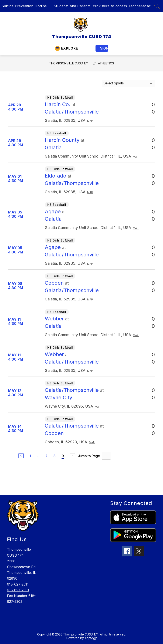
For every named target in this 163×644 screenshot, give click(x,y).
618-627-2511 (18, 584)
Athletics (106, 63)
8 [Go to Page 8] (55, 456)
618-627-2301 (18, 590)
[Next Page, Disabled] (72, 456)
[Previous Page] (21, 456)
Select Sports (114, 83)
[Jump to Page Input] (106, 456)
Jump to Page (89, 456)
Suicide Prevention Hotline (24, 6)
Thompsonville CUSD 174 (69, 63)
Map (90, 121)
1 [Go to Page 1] (30, 456)
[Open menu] (67, 48)
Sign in (104, 48)
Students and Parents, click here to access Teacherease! (103, 6)
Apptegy (91, 638)
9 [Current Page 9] (63, 456)
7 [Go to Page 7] (46, 456)
